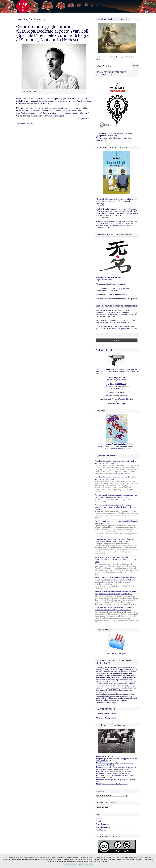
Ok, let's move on (71, 865)
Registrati (100, 818)
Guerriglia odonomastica (112, 448)
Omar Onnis (99, 539)
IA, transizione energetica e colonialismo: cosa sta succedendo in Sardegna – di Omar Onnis (115, 560)
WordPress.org (101, 830)
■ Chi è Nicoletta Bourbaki (105, 757)
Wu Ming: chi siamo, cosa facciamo (111, 277)
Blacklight (119, 859)
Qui (97, 136)
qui (121, 388)
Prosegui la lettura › (85, 118)
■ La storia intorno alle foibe (105, 771)
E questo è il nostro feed (117, 393)
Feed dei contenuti (102, 824)
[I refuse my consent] (153, 861)
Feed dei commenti (103, 827)
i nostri (118, 294)
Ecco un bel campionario (107, 718)
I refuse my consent (86, 865)
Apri (97, 133)
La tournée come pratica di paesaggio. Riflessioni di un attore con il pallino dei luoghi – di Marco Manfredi (115, 507)
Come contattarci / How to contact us (111, 284)
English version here (104, 280)
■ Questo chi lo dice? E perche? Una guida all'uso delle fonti (116, 780)
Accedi (98, 821)
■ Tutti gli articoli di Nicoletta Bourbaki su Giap (112, 784)
